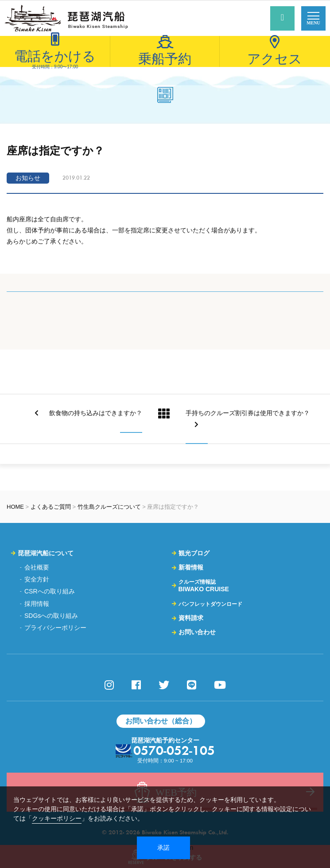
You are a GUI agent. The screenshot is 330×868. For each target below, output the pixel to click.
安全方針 (37, 579)
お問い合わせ (197, 632)
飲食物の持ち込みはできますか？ (88, 413)
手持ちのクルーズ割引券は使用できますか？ (248, 418)
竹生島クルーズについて (109, 507)
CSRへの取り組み (50, 591)
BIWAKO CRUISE (204, 586)
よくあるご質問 (51, 507)
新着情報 (191, 567)
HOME (15, 507)
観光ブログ (194, 553)
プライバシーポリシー (55, 628)
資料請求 (191, 618)
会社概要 (37, 567)
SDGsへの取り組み (51, 616)
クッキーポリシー (57, 818)
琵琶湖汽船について (46, 553)
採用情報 (37, 604)
